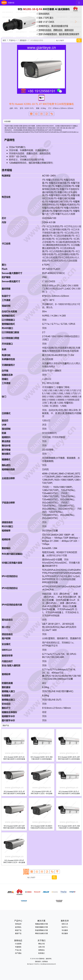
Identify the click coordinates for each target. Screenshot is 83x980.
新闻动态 (18, 940)
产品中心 (12, 40)
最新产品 (18, 933)
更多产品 (6, 725)
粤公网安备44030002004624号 (48, 964)
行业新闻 (18, 944)
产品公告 (18, 950)
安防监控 (23, 40)
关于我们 (41, 940)
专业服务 (65, 930)
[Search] (65, 40)
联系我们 (41, 953)
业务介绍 (41, 947)
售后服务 (65, 933)
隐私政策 (38, 961)
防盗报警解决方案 (41, 930)
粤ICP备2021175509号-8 (33, 964)
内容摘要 (7, 121)
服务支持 (65, 921)
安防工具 (65, 924)
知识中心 (65, 927)
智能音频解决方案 (41, 927)
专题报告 (18, 947)
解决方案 (41, 921)
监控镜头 (18, 927)
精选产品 (18, 930)
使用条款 (45, 961)
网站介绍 (41, 944)
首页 (4, 40)
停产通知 (18, 953)
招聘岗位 (41, 950)
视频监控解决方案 (41, 924)
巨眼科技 (8, 3)
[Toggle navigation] (79, 3)
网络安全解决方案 (41, 933)
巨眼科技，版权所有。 (46, 959)
